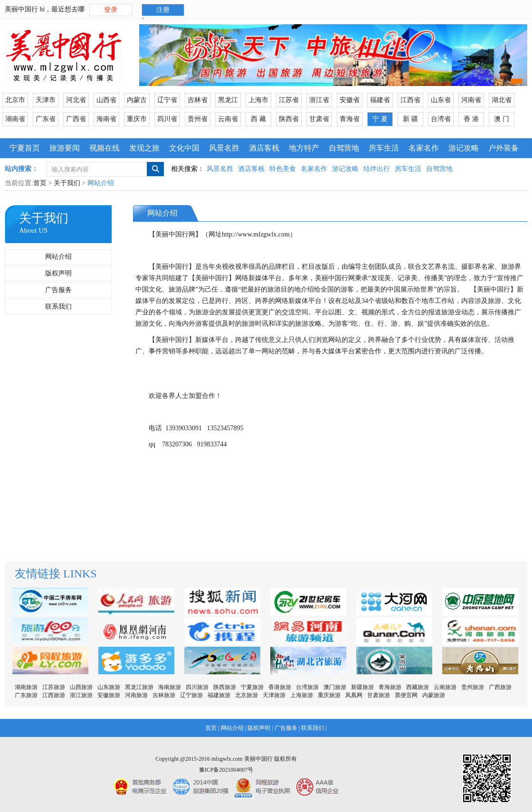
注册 (163, 10)
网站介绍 (58, 257)
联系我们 (58, 307)
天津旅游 (274, 695)
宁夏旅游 (252, 687)
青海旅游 (390, 687)
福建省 (380, 100)
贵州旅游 (473, 687)
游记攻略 (464, 148)
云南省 (228, 119)
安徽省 (350, 100)
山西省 (106, 100)
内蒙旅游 (434, 695)
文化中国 (184, 148)
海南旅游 (170, 687)
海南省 (106, 119)
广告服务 (58, 290)
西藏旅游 (418, 687)
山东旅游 (109, 687)
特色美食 (283, 169)
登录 (111, 10)
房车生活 (384, 148)
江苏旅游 (54, 687)
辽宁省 (167, 100)
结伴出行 (377, 169)
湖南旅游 (26, 687)
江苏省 (289, 100)
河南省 (471, 100)
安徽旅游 (109, 695)
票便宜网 (406, 695)
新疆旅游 (362, 687)
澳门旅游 (335, 687)
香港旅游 (280, 687)
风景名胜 (224, 148)
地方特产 (304, 148)
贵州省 (198, 119)
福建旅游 (219, 695)
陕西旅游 (225, 687)
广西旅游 (500, 687)
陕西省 (289, 119)
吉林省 (198, 100)
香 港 (471, 119)
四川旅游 (197, 687)
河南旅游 (136, 695)
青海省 (350, 119)
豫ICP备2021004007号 (226, 770)
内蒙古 (137, 100)
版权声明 (58, 273)
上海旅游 (302, 695)
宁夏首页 (25, 148)
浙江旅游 (81, 695)
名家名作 (424, 148)
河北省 (76, 100)
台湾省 (441, 119)
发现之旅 (144, 148)
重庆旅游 (329, 695)
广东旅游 (26, 695)
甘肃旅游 (379, 695)
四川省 (167, 119)
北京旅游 (247, 695)
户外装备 (503, 148)
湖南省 (15, 119)
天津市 (46, 100)
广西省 (76, 119)
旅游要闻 (65, 148)
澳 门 (502, 119)
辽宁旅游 (191, 695)
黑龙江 (228, 100)
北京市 (15, 100)
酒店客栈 (264, 148)
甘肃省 (319, 119)
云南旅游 (445, 687)
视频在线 (104, 148)
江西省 (410, 100)
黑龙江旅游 (139, 687)
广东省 (46, 119)
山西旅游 (81, 687)
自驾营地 (344, 148)
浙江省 (319, 100)
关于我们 (67, 183)
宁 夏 (380, 119)
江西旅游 (54, 695)
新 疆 (410, 119)
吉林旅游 (164, 695)
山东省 (441, 100)
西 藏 (258, 119)
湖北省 (502, 100)
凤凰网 (354, 695)
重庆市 (137, 119)
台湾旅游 (307, 687)
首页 (40, 183)
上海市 (258, 100)
